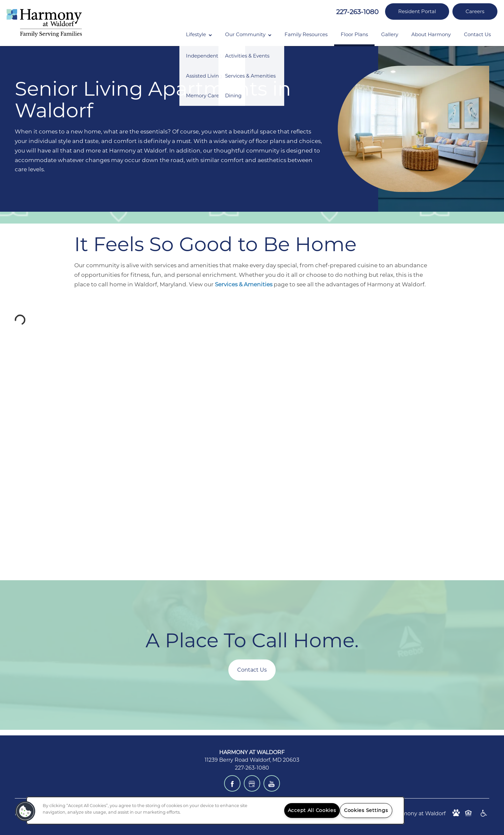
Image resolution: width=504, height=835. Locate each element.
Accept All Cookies (312, 810)
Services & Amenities (244, 284)
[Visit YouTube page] (272, 783)
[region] (215, 811)
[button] (417, 12)
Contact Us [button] (252, 670)
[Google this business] (252, 783)
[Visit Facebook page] (232, 783)
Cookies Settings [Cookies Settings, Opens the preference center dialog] (366, 810)
